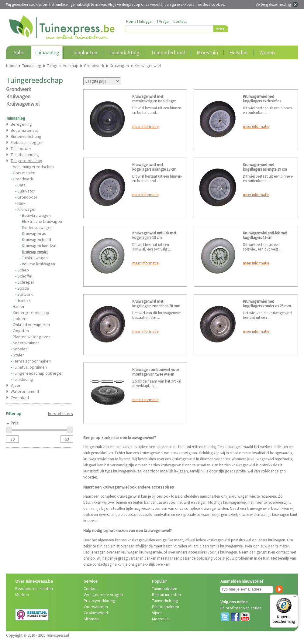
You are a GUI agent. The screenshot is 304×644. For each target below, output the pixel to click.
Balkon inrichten (166, 595)
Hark (21, 203)
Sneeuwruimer (26, 343)
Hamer (19, 306)
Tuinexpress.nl (58, 635)
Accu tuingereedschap (33, 167)
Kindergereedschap (31, 312)
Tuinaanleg (47, 52)
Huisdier (239, 52)
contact (282, 552)
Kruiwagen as (34, 233)
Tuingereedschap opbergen (38, 373)
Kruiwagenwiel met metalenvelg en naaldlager (154, 99)
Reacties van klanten (34, 588)
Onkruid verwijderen (31, 325)
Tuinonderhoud (168, 52)
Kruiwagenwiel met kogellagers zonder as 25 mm (267, 304)
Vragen (165, 21)
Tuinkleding (23, 379)
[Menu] (294, 598)
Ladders (20, 319)
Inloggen (146, 21)
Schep (23, 270)
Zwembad (20, 397)
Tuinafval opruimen (30, 367)
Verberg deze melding (273, 4)
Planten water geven (32, 337)
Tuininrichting (124, 52)
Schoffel (25, 276)
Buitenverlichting (26, 136)
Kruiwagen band (36, 240)
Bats (21, 185)
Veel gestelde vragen (103, 595)
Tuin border (21, 148)
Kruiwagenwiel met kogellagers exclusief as (262, 99)
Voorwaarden (96, 607)
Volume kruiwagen (38, 264)
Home (131, 21)
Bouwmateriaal (24, 130)
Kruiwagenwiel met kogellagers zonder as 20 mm (156, 304)
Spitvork (25, 294)
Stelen (19, 355)
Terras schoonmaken (32, 361)
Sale (18, 52)
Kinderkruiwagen (37, 227)
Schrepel (26, 282)
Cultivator (26, 191)
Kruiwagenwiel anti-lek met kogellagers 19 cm (265, 235)
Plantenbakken (166, 607)
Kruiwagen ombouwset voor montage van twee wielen (156, 372)
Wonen (267, 52)
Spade (23, 288)
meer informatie (145, 126)
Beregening (21, 124)
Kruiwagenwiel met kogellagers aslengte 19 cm (265, 167)
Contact (180, 21)
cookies (218, 4)
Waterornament (25, 391)
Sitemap (91, 619)
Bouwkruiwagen (36, 215)
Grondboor (27, 197)
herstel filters (60, 414)
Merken (22, 595)
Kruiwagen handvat (39, 246)
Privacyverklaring (99, 601)
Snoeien (20, 349)
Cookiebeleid (96, 613)
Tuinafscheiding (25, 155)
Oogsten (21, 331)
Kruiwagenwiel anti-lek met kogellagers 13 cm (154, 235)
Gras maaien (24, 173)
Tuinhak (24, 300)
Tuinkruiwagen (35, 258)
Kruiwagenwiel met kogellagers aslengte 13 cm (154, 167)
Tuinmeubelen (165, 588)
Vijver (16, 385)
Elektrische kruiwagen (42, 221)
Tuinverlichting (165, 601)
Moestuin (207, 52)
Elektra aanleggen (27, 142)
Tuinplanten (84, 52)
